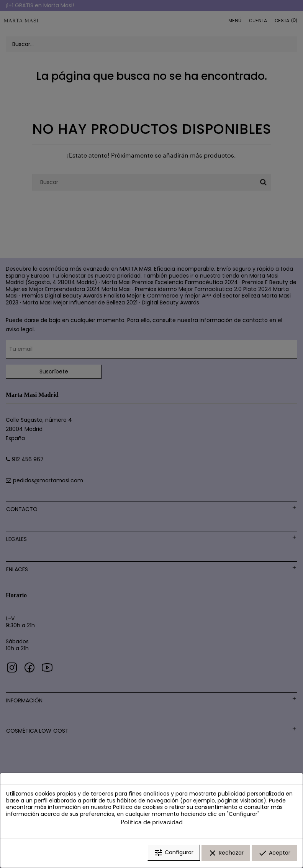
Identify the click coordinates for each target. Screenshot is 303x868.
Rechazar (226, 854)
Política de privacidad (152, 823)
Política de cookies (138, 808)
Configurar (174, 854)
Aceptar (274, 854)
